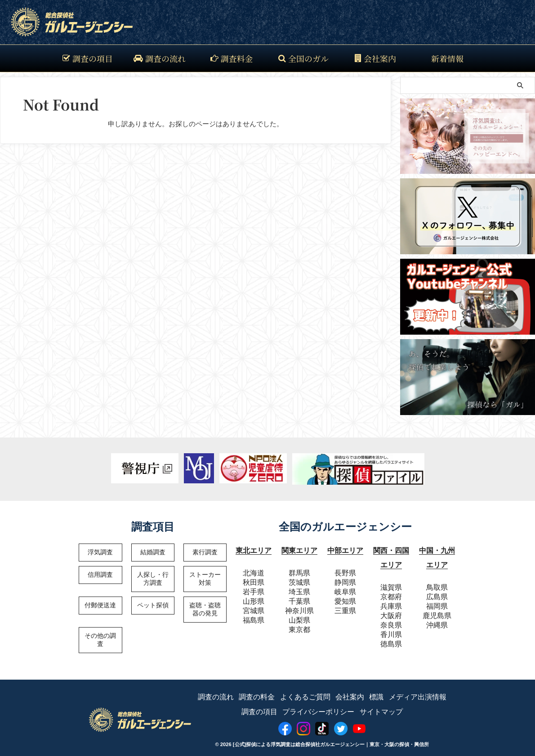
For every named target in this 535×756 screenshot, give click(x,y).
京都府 (391, 592)
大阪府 (391, 611)
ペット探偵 (153, 605)
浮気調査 (100, 552)
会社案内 (375, 58)
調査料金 (232, 58)
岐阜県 (345, 590)
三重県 (345, 608)
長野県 (345, 571)
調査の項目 (88, 58)
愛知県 (345, 599)
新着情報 (447, 58)
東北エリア (254, 550)
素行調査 (205, 552)
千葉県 (299, 599)
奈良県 (391, 621)
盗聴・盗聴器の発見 (205, 609)
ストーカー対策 (205, 579)
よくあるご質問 (305, 693)
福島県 (254, 618)
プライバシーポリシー (318, 707)
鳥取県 (437, 583)
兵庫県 (391, 602)
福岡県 (437, 602)
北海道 (254, 571)
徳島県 (391, 639)
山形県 (254, 599)
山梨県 (299, 618)
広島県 (437, 592)
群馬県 (299, 571)
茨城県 (299, 580)
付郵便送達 (100, 605)
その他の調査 (100, 640)
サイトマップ (381, 707)
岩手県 (254, 590)
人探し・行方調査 (153, 579)
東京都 (299, 627)
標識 (376, 693)
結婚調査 (153, 552)
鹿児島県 (437, 611)
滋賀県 (391, 583)
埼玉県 (299, 590)
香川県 (391, 630)
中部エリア (345, 550)
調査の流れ (160, 58)
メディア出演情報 (418, 693)
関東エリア (299, 550)
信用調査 (100, 575)
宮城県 (254, 608)
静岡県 (345, 580)
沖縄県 (437, 621)
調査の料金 (257, 693)
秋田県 (254, 580)
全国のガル (303, 58)
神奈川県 (299, 608)
